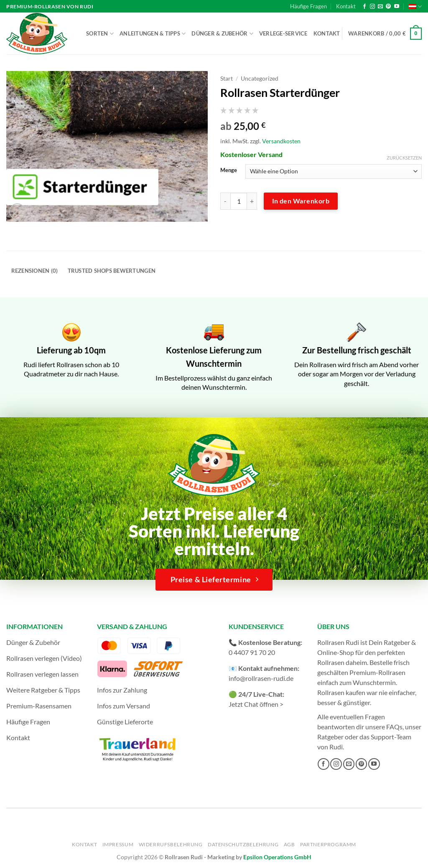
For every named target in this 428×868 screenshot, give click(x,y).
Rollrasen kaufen (341, 692)
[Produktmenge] (239, 201)
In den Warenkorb (301, 201)
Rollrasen (331, 662)
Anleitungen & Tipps (153, 34)
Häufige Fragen (308, 6)
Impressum (118, 844)
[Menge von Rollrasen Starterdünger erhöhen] (252, 201)
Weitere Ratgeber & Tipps (43, 690)
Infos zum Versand (124, 706)
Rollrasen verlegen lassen (42, 674)
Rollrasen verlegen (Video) (44, 658)
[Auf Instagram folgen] (372, 7)
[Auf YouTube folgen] (397, 7)
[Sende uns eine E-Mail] (380, 7)
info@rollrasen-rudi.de (261, 678)
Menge (229, 170)
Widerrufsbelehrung (171, 844)
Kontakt (346, 6)
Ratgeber (330, 737)
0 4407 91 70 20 (252, 652)
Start (227, 79)
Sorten (100, 34)
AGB (289, 844)
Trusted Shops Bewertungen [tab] (112, 271)
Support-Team (391, 737)
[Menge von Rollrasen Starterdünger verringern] (225, 201)
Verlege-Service (283, 33)
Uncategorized (260, 79)
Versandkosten (281, 141)
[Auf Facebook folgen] (364, 7)
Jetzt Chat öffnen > (256, 704)
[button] (385, 34)
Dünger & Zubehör (222, 34)
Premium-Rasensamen (39, 706)
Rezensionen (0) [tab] (35, 271)
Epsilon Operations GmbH (277, 857)
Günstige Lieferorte (125, 722)
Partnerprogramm (328, 844)
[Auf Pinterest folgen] (388, 7)
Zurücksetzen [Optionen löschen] (404, 158)
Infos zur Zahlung (122, 690)
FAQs (394, 727)
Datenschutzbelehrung (243, 844)
